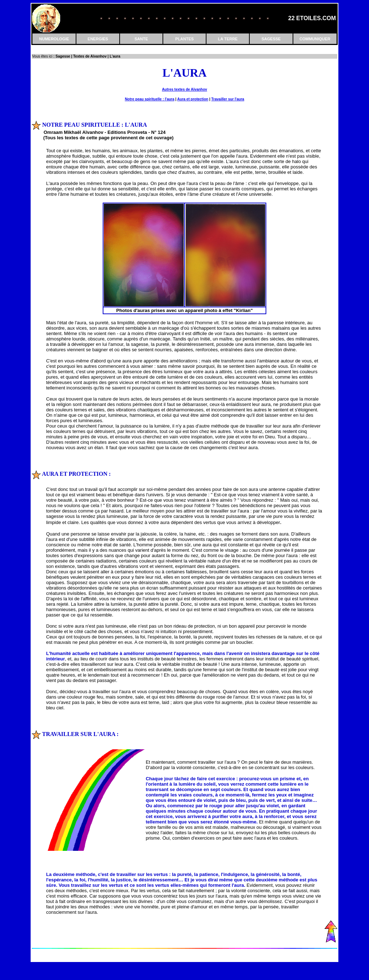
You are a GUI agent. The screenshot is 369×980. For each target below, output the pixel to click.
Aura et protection (193, 99)
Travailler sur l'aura (228, 99)
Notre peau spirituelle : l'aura (149, 99)
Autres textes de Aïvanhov (184, 89)
